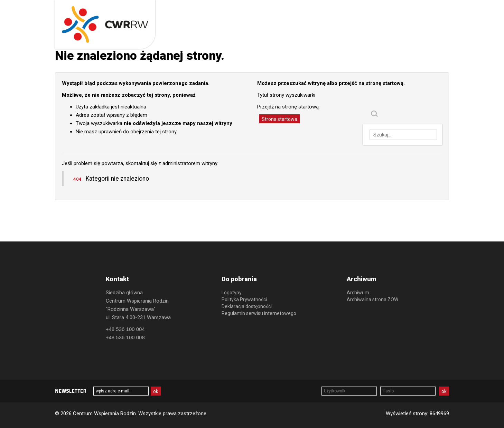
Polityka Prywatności (244, 299)
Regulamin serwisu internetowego (259, 313)
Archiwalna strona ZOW (372, 299)
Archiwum (358, 293)
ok (444, 391)
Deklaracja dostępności (247, 306)
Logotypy (232, 293)
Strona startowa (279, 119)
